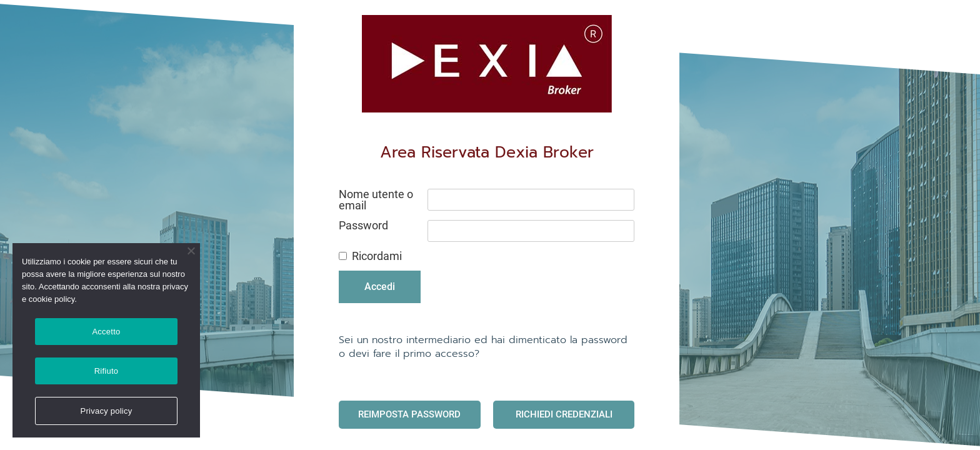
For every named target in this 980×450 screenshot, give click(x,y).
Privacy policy (107, 411)
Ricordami (377, 256)
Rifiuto (107, 371)
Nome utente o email (376, 200)
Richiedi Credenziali (564, 414)
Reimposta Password (409, 414)
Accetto (106, 332)
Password (363, 226)
